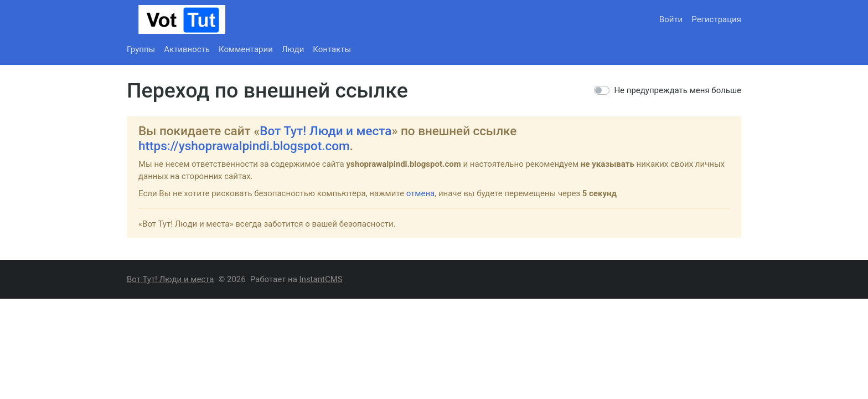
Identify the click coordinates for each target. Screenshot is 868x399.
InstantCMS (321, 279)
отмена (421, 193)
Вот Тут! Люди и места (325, 131)
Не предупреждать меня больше (678, 90)
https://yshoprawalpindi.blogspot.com (244, 146)
